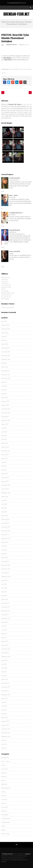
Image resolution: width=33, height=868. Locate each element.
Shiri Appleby (5, 291)
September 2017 (6, 619)
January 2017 (5, 645)
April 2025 (4, 340)
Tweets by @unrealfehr (8, 307)
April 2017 (4, 638)
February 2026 (5, 325)
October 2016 (5, 653)
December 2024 (6, 352)
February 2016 (5, 683)
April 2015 (4, 714)
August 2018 (5, 580)
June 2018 (4, 588)
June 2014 (4, 744)
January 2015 (5, 725)
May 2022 (4, 436)
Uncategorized (5, 822)
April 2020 (4, 512)
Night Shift (4, 784)
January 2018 (5, 603)
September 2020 (6, 493)
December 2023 (6, 375)
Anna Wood (5, 279)
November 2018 (6, 569)
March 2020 (5, 516)
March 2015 (5, 718)
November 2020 (6, 485)
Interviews (4, 777)
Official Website (6, 788)
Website (4, 830)
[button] (30, 8)
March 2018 (5, 599)
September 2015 (6, 695)
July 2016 (4, 664)
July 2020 (4, 500)
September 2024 (6, 359)
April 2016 (4, 676)
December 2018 (6, 565)
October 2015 (5, 691)
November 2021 (6, 451)
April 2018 (4, 596)
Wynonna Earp (5, 834)
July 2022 (4, 428)
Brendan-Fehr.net (26, 104)
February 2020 (5, 519)
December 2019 (6, 527)
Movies (3, 780)
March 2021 (5, 474)
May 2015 (4, 710)
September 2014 (6, 737)
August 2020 (5, 497)
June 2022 (4, 432)
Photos (5, 73)
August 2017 (5, 622)
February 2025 (5, 348)
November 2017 (6, 611)
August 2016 (5, 660)
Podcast (4, 796)
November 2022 (6, 413)
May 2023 (4, 390)
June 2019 (4, 550)
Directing (4, 773)
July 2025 (4, 337)
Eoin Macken (5, 283)
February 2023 (5, 401)
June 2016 (4, 668)
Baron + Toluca (6, 761)
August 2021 (5, 458)
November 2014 (6, 733)
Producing (4, 800)
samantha (26, 45)
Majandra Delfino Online (8, 293)
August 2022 (5, 424)
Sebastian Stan (5, 277)
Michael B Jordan (6, 287)
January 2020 (5, 523)
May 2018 (4, 592)
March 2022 (5, 443)
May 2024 (4, 363)
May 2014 (4, 748)
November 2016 (6, 649)
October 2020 (5, 489)
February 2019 (5, 561)
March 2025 (5, 344)
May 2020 (4, 508)
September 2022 (6, 420)
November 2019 (6, 531)
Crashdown (5, 281)
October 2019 (5, 535)
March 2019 (5, 558)
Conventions (5, 769)
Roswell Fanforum (6, 295)
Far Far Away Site (6, 285)
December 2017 (6, 607)
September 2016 (6, 657)
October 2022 (5, 417)
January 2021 (5, 481)
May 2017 (4, 634)
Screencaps (5, 807)
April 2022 (4, 439)
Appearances (5, 758)
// (17, 66)
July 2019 (4, 546)
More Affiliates (5, 299)
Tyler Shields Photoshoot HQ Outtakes (21, 69)
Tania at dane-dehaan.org (21, 60)
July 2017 (4, 626)
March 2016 (5, 679)
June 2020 (4, 504)
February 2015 (5, 721)
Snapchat (4, 811)
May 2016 (4, 672)
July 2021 (4, 462)
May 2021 (4, 466)
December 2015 (6, 687)
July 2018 (4, 584)
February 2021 (5, 478)
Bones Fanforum (6, 297)
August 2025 (5, 333)
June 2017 (4, 630)
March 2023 (5, 398)
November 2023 (6, 378)
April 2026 (4, 321)
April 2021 (4, 470)
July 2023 (4, 382)
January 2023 (5, 405)
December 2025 (6, 329)
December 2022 (6, 409)
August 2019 (5, 542)
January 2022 (5, 447)
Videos (3, 826)
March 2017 (5, 641)
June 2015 (4, 706)
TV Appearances (6, 819)
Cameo (3, 765)
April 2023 (4, 394)
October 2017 (5, 615)
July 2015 (4, 702)
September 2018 (6, 577)
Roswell (4, 803)
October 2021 (5, 455)
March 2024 (5, 367)
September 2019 (6, 539)
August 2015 (5, 699)
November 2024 (6, 356)
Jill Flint (3, 289)
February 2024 (5, 371)
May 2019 (4, 554)
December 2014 (6, 729)
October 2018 (5, 573)
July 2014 (4, 740)
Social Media (5, 815)
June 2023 (4, 386)
